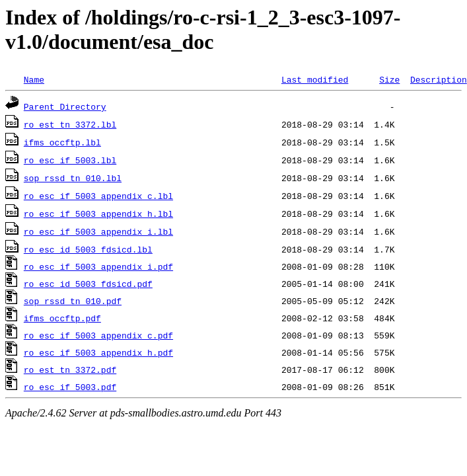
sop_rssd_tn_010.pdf (73, 301)
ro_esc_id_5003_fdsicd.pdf (88, 284)
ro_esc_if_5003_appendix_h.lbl (98, 214)
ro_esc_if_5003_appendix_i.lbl (98, 231)
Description (439, 79)
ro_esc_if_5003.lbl (70, 160)
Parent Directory (65, 106)
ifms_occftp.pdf (62, 318)
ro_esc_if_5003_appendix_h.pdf (98, 352)
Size (389, 79)
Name (34, 79)
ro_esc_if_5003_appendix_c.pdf (98, 335)
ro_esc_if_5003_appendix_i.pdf (98, 266)
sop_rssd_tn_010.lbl (73, 178)
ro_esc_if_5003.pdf (70, 387)
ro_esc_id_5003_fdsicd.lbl (88, 249)
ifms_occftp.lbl (62, 142)
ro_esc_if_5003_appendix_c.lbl (98, 196)
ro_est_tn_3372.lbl (70, 124)
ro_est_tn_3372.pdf (70, 370)
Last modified (315, 79)
